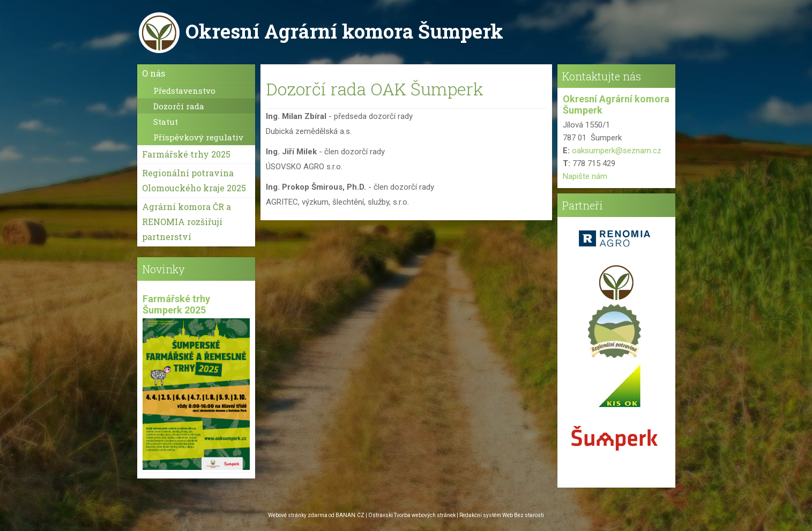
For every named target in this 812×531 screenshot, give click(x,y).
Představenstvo (184, 91)
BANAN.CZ (350, 515)
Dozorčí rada (179, 106)
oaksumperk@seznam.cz (617, 151)
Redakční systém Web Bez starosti (502, 515)
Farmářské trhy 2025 (186, 154)
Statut (166, 122)
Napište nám (585, 176)
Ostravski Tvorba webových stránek (412, 515)
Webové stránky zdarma (298, 515)
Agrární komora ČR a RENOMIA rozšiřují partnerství (187, 222)
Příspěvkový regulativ (198, 137)
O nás (154, 73)
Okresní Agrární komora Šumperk (344, 31)
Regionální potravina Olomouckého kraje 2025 (194, 180)
